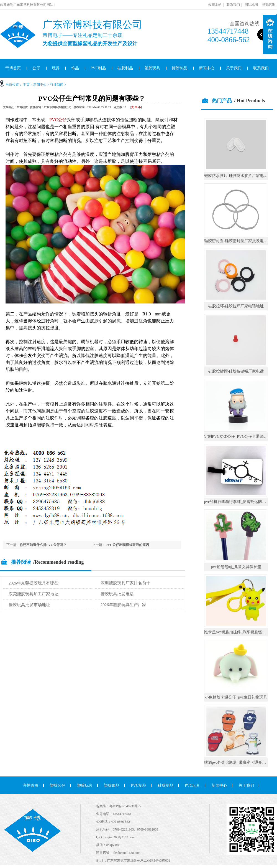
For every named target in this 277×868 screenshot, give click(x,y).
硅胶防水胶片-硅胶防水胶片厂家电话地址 (240, 176)
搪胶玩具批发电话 (117, 594)
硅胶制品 (125, 68)
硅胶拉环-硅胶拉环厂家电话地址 (236, 306)
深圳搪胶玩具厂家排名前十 (125, 583)
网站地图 (251, 5)
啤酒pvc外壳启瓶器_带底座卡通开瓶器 (237, 762)
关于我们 (234, 68)
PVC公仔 (58, 120)
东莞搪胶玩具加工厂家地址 (34, 594)
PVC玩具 (192, 785)
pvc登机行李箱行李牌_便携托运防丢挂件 (239, 502)
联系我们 (233, 5)
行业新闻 (57, 85)
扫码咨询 (269, 5)
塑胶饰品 (112, 785)
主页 (26, 85)
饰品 (75, 68)
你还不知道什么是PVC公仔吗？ (43, 545)
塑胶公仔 (58, 785)
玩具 (56, 68)
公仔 (36, 68)
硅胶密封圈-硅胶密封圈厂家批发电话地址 (240, 241)
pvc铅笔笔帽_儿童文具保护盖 (236, 567)
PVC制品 (98, 68)
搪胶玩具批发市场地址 (29, 605)
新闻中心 (207, 68)
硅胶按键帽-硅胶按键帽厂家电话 (236, 371)
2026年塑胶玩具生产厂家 (123, 605)
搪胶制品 (179, 68)
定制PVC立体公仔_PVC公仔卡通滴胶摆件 (240, 436)
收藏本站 (215, 5)
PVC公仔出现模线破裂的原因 (127, 545)
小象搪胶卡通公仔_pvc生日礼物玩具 (236, 697)
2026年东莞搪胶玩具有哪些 (34, 583)
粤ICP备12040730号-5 (125, 806)
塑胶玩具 (152, 68)
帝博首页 (31, 785)
